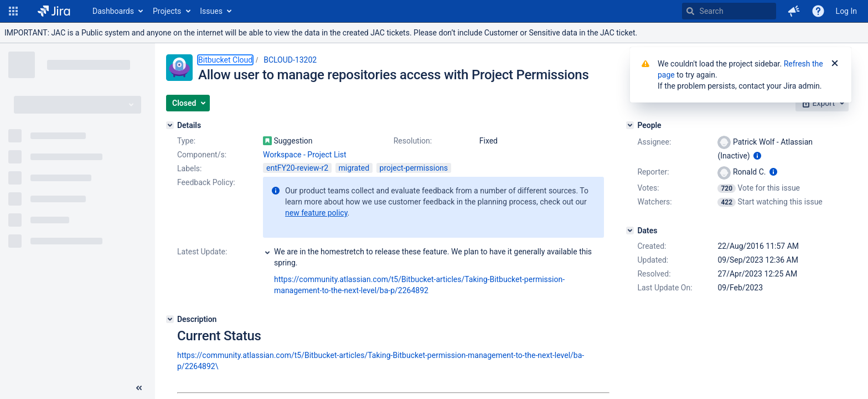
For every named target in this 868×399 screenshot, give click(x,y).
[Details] (170, 125)
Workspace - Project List (305, 155)
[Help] (818, 11)
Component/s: (202, 155)
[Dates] (630, 231)
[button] (13, 11)
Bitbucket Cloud (225, 60)
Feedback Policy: (206, 182)
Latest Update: (202, 252)
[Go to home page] (54, 11)
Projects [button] (167, 11)
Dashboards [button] (113, 11)
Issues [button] (211, 11)
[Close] (835, 64)
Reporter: (653, 172)
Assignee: (654, 142)
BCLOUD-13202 (290, 60)
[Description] (170, 319)
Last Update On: (665, 288)
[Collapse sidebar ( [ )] (139, 388)
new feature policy (316, 213)
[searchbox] (729, 11)
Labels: (189, 168)
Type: (186, 141)
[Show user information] (757, 156)
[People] (630, 125)
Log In (846, 11)
